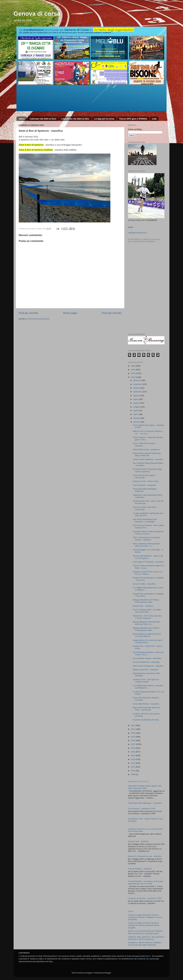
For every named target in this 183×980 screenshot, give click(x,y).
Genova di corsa (37, 14)
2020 (133, 733)
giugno (136, 403)
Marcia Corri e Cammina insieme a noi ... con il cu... (148, 432)
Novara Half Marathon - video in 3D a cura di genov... (148, 557)
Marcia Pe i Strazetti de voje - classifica (145, 856)
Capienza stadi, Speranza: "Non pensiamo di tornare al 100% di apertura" (146, 938)
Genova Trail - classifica (138, 841)
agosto (136, 396)
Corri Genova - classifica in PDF (142, 809)
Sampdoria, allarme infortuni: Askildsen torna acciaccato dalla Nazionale (145, 944)
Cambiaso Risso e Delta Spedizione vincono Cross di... (148, 533)
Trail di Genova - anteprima (144, 485)
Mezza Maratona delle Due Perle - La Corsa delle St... (147, 635)
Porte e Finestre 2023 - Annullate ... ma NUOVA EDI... (148, 611)
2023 (133, 377)
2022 (133, 725)
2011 (133, 767)
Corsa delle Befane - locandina (146, 704)
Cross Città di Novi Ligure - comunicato (144, 476)
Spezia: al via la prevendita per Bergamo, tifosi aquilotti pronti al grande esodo (146, 932)
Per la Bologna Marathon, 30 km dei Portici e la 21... (148, 653)
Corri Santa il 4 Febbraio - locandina (148, 562)
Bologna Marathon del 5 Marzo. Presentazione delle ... (146, 629)
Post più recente (28, 313)
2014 (133, 756)
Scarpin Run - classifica (143, 606)
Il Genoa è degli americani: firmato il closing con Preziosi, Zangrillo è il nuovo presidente (145, 917)
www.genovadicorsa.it (141, 956)
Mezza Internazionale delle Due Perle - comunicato (146, 709)
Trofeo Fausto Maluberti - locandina (148, 459)
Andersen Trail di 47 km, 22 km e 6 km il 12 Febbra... (148, 573)
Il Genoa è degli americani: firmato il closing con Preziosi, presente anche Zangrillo (144, 925)
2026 (133, 366)
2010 (133, 771)
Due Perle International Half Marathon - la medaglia (145, 520)
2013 (133, 759)
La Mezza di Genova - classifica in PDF (145, 898)
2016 (133, 748)
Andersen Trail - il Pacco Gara (146, 481)
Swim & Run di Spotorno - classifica (148, 666)
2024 (133, 373)
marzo (136, 414)
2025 (133, 370)
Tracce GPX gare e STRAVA (133, 119)
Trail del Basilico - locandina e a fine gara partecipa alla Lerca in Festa (146, 882)
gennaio (137, 422)
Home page (70, 313)
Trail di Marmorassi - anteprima (146, 449)
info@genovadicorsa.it (138, 233)
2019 (133, 737)
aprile (136, 411)
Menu (22, 119)
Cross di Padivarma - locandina (146, 662)
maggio (137, 407)
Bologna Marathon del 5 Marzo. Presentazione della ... (146, 601)
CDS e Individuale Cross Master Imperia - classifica (147, 539)
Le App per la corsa (104, 119)
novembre (138, 384)
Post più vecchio (112, 313)
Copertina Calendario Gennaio (146, 720)
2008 (133, 774)
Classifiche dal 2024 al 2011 (75, 119)
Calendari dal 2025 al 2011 (43, 119)
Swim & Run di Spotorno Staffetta (36, 150)
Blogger (108, 973)
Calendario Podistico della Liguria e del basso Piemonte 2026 (145, 787)
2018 (133, 740)
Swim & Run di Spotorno (31, 145)
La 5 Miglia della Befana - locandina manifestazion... (148, 687)
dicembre (137, 380)
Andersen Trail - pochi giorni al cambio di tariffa (146, 681)
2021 (133, 729)
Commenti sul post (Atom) (38, 319)
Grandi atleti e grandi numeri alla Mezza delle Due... (147, 454)
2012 (133, 763)
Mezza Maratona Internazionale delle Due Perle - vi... (146, 545)
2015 (133, 752)
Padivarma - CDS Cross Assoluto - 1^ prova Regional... (148, 617)
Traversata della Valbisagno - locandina (145, 803)
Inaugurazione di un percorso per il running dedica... (148, 641)
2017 (133, 744)
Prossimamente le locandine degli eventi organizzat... (147, 470)
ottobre (137, 388)
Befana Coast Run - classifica (145, 670)
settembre (138, 392)
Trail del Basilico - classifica (140, 869)
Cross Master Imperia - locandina (147, 658)
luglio (136, 399)
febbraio (137, 418)
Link (154, 119)
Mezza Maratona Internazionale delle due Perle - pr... (146, 623)
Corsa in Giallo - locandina (144, 584)
